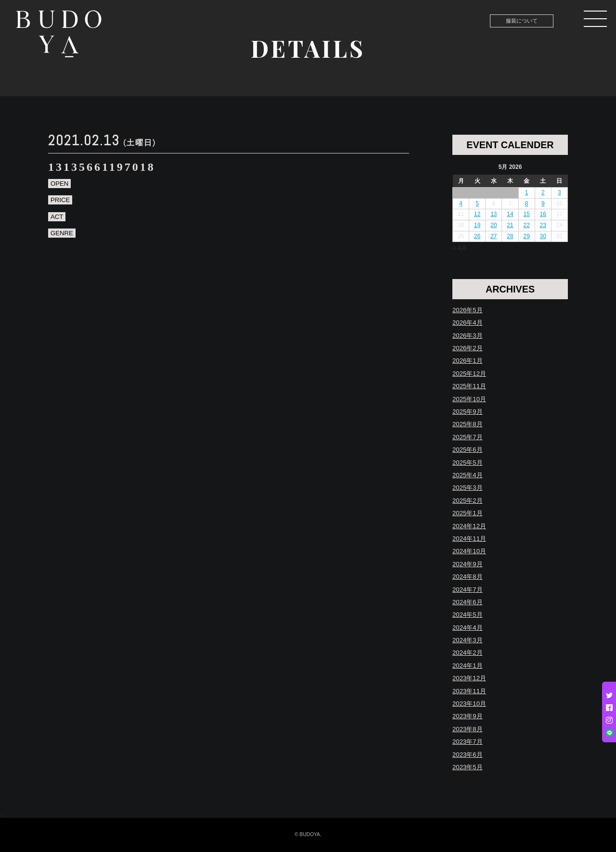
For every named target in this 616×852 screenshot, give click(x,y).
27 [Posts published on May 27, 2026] (494, 236)
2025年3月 (468, 488)
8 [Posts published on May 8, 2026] (527, 203)
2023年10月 (469, 704)
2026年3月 (468, 336)
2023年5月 (468, 767)
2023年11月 (469, 691)
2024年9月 (468, 564)
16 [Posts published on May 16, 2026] (543, 214)
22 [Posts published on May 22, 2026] (526, 225)
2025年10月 (469, 399)
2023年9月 (468, 716)
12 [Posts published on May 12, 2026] (477, 214)
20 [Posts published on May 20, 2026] (494, 225)
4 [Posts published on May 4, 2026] (461, 203)
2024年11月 (469, 539)
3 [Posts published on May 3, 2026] (559, 192)
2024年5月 (468, 615)
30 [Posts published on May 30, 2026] (543, 236)
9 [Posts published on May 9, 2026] (543, 203)
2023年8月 (468, 729)
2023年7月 (468, 742)
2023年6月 (468, 755)
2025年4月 (468, 475)
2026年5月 (468, 310)
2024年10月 (469, 551)
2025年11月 (469, 386)
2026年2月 (468, 348)
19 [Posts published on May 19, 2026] (477, 225)
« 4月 (460, 248)
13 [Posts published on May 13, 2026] (494, 214)
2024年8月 (468, 577)
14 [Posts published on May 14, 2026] (510, 214)
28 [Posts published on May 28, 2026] (510, 236)
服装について (522, 21)
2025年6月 (468, 450)
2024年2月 (468, 653)
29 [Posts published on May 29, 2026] (526, 236)
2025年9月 (468, 412)
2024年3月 (468, 640)
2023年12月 (469, 678)
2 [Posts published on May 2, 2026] (543, 192)
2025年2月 (468, 501)
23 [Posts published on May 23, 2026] (543, 225)
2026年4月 (468, 323)
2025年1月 (468, 513)
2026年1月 (468, 361)
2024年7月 (468, 590)
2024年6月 (468, 602)
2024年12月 (469, 526)
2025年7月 (468, 437)
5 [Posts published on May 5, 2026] (477, 203)
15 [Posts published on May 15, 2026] (526, 214)
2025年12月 (469, 374)
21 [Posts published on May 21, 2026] (510, 225)
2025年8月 (468, 424)
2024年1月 (468, 666)
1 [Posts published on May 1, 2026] (527, 192)
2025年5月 (468, 463)
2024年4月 (468, 628)
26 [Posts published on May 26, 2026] (477, 236)
